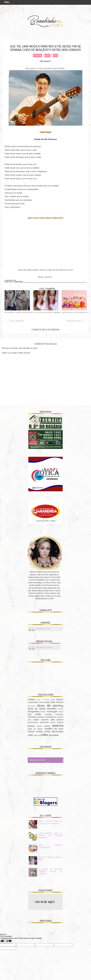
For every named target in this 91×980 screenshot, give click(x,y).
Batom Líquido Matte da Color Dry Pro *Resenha (50, 822)
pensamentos (33, 722)
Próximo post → (75, 321)
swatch (48, 729)
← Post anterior (15, 321)
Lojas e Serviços (43, 700)
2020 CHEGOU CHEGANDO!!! (50, 846)
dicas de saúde (37, 709)
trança (31, 731)
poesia (31, 726)
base (53, 700)
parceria (45, 720)
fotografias (34, 711)
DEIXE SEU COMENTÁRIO (14, 282)
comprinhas (33, 702)
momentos (38, 55)
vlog (35, 735)
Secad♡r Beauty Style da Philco (50, 858)
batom (60, 699)
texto (61, 729)
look (30, 714)
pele (53, 720)
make (38, 714)
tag (55, 729)
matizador (59, 714)
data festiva (57, 702)
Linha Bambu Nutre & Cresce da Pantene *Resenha (50, 835)
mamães (48, 714)
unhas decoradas (54, 731)
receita (47, 726)
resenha (58, 725)
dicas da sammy (50, 705)
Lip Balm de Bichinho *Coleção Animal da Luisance (50, 871)
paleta (36, 720)
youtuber (54, 735)
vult (39, 735)
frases (43, 712)
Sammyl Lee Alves (44, 647)
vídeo (55, 55)
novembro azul (51, 717)
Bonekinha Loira (43, 629)
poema (60, 722)
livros (61, 712)
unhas (39, 731)
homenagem (52, 712)
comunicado (44, 702)
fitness (61, 709)
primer (39, 726)
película (60, 720)
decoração (32, 706)
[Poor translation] (9, 941)
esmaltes (52, 709)
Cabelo (31, 699)
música (48, 55)
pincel (53, 722)
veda (30, 735)
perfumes (44, 722)
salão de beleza (35, 729)
